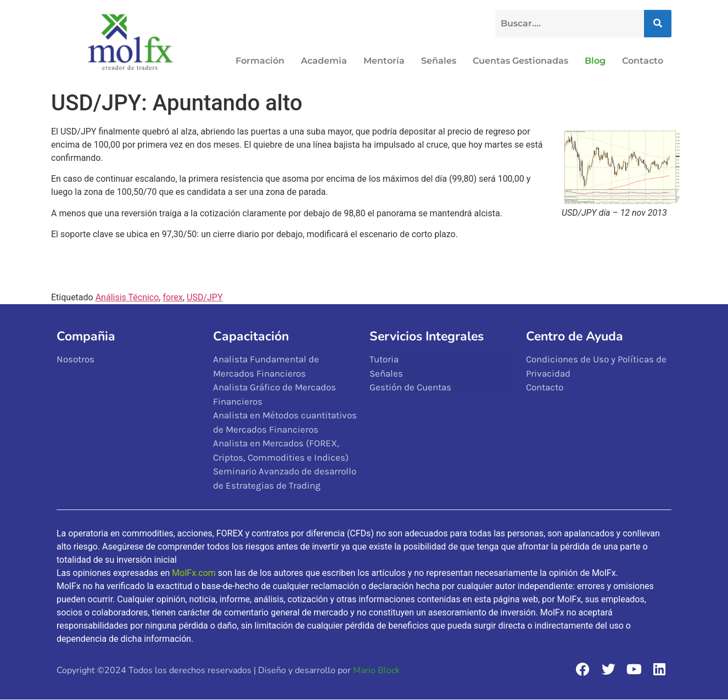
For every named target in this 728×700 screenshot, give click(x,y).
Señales (439, 61)
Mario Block (376, 670)
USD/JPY (205, 297)
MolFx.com (194, 573)
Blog (595, 61)
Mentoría (384, 61)
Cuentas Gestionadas (520, 61)
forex (172, 297)
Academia (324, 61)
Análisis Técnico (127, 297)
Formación (260, 61)
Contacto (643, 61)
